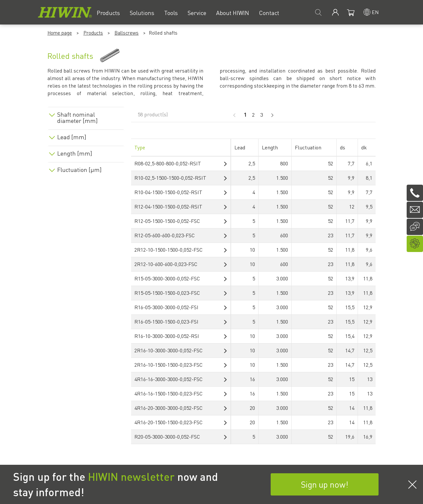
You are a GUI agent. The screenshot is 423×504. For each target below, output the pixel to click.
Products (93, 33)
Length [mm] (75, 153)
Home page (60, 33)
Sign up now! (325, 484)
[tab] (86, 117)
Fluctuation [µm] (79, 170)
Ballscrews (127, 33)
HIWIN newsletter (131, 477)
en (375, 12)
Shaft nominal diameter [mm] (77, 118)
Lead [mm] (72, 137)
